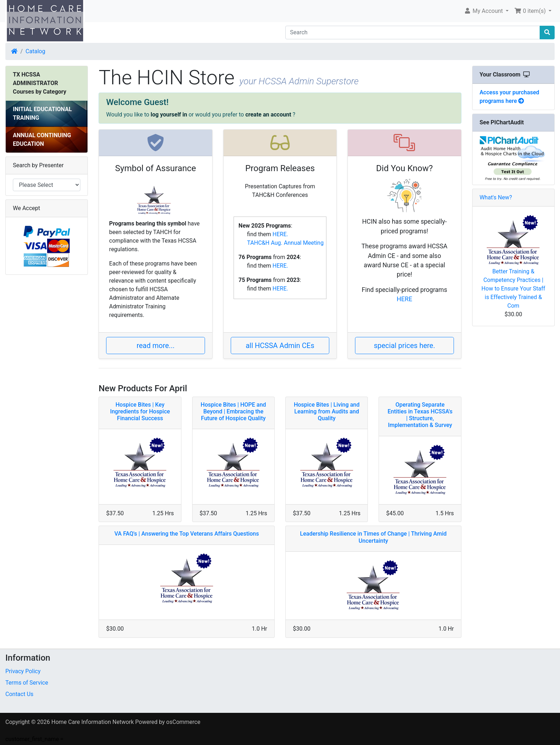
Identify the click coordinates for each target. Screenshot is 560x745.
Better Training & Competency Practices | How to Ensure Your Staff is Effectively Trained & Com (513, 289)
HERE (404, 299)
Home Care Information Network (93, 722)
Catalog (36, 51)
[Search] (413, 33)
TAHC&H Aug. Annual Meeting (285, 243)
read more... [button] (155, 346)
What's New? (496, 197)
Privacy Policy (23, 671)
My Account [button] (484, 11)
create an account (268, 115)
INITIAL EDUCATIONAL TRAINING (42, 113)
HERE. (280, 234)
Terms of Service (27, 683)
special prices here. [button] (405, 346)
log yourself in (169, 115)
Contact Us (19, 694)
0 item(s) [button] (531, 11)
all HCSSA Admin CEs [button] (280, 346)
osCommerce (183, 722)
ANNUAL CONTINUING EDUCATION (42, 140)
